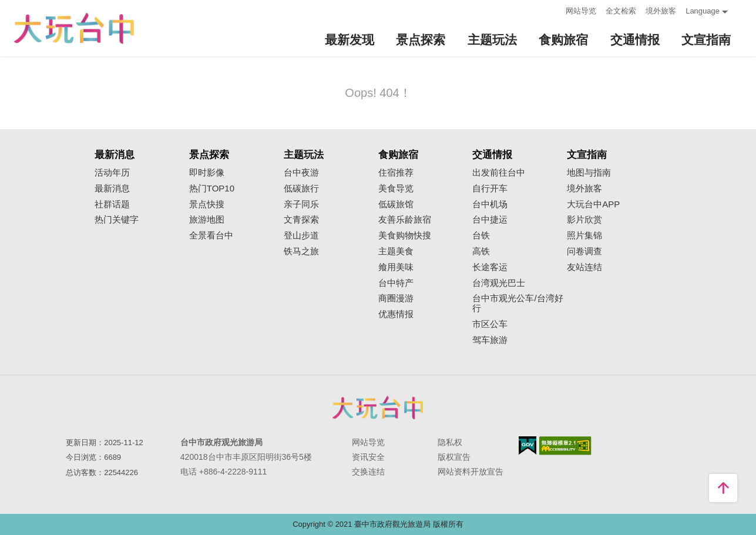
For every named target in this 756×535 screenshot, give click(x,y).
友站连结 (584, 267)
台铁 (481, 235)
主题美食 (396, 251)
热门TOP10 (212, 189)
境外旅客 (661, 11)
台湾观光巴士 (499, 283)
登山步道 (301, 235)
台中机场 (490, 204)
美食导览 (396, 189)
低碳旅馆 (396, 204)
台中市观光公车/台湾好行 (518, 303)
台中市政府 (378, 408)
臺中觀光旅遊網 (74, 28)
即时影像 (207, 173)
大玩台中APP (593, 204)
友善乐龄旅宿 (405, 220)
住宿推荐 (396, 173)
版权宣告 (454, 457)
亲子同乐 (301, 204)
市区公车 (490, 324)
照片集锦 (584, 235)
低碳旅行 (301, 189)
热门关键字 (117, 220)
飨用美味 (396, 267)
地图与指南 (589, 173)
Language (703, 11)
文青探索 (301, 220)
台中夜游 (301, 173)
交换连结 (368, 472)
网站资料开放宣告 (471, 472)
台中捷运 (490, 220)
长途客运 (490, 267)
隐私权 (450, 442)
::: (553, 10)
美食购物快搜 (405, 235)
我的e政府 (527, 445)
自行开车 (490, 189)
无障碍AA (565, 446)
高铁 (481, 251)
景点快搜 (207, 204)
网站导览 (581, 11)
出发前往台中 (499, 173)
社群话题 (112, 204)
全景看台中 (211, 235)
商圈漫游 (396, 298)
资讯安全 (368, 457)
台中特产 (396, 283)
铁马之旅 (301, 251)
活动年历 (112, 173)
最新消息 (112, 189)
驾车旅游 (490, 340)
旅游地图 (207, 220)
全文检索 (621, 11)
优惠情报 (396, 314)
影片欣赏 (584, 220)
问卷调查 (584, 251)
